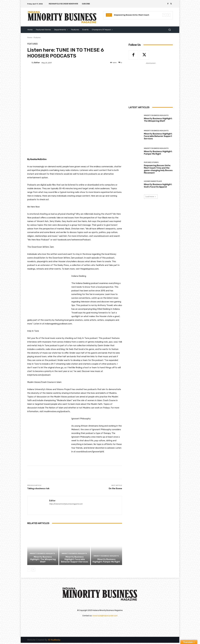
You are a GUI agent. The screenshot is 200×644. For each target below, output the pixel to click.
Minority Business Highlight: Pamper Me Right (106, 561)
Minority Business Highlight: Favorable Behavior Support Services (75, 559)
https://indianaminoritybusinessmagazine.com (66, 504)
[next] (168, 15)
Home (30, 38)
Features (37, 38)
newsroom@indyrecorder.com (105, 616)
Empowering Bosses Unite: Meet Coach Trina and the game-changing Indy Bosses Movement (158, 169)
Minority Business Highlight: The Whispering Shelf (43, 559)
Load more (151, 197)
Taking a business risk (38, 488)
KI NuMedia (54, 640)
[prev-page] (29, 570)
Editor (37, 63)
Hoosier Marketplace (153, 181)
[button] (170, 30)
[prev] (164, 15)
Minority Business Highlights (42, 554)
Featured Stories (151, 162)
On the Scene (115, 488)
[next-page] (33, 570)
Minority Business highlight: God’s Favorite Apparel (158, 186)
